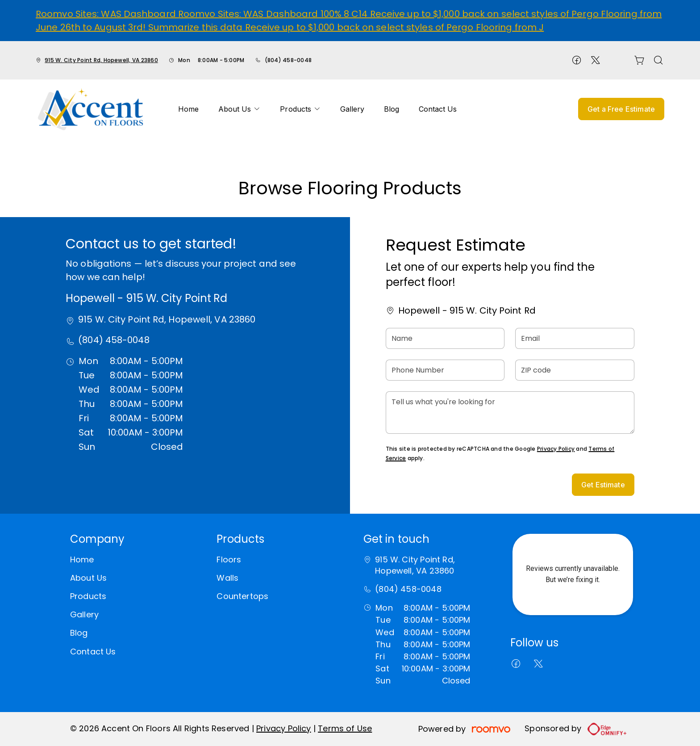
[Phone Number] (445, 370)
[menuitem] (188, 109)
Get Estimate (603, 485)
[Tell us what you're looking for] (510, 413)
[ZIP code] (575, 370)
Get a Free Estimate (621, 109)
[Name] (445, 338)
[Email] (575, 338)
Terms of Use (345, 728)
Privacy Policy (556, 449)
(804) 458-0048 (288, 60)
